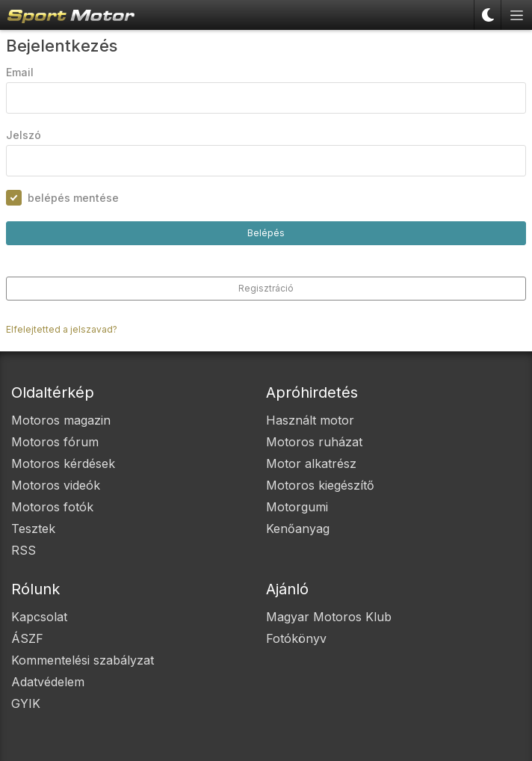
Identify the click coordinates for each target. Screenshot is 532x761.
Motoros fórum (55, 442)
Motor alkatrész (311, 463)
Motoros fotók (52, 507)
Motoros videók (56, 485)
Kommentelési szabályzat (83, 660)
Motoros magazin (61, 420)
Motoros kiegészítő (320, 485)
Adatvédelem (48, 682)
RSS (24, 550)
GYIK (26, 703)
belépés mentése (73, 198)
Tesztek (33, 529)
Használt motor (310, 420)
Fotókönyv (296, 638)
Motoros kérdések (63, 463)
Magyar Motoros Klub (329, 617)
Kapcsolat (39, 617)
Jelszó (24, 135)
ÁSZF (27, 638)
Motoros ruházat (314, 442)
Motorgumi (297, 507)
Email (20, 72)
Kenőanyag (298, 529)
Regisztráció (266, 288)
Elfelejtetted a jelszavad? (62, 329)
